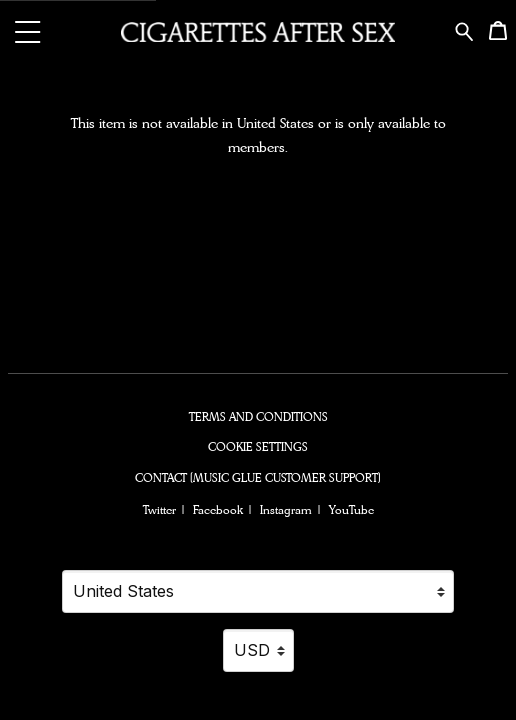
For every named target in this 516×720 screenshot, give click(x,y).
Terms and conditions (258, 417)
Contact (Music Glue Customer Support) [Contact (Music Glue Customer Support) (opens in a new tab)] (258, 478)
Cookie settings (258, 447)
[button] (28, 31)
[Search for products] (464, 29)
